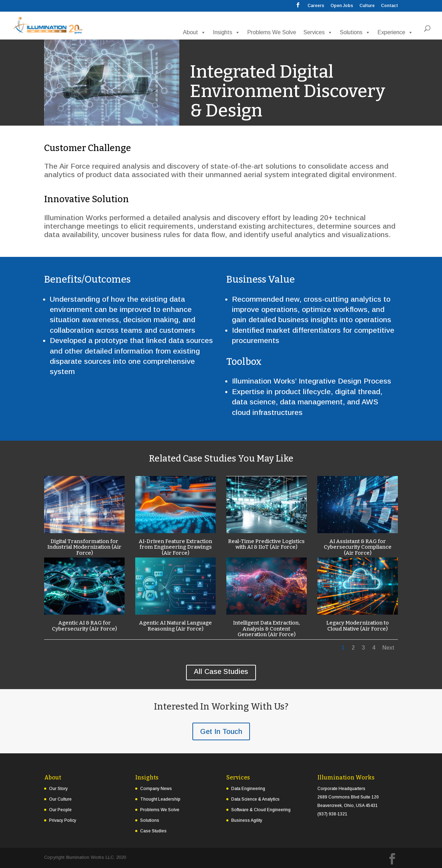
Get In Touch (221, 731)
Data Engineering (248, 789)
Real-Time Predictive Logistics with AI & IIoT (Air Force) (266, 544)
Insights (226, 32)
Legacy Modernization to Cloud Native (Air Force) (357, 626)
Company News (156, 789)
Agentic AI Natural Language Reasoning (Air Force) (175, 626)
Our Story (58, 789)
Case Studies (153, 831)
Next (388, 648)
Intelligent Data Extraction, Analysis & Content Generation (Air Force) (266, 629)
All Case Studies (221, 671)
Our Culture (60, 799)
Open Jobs (342, 6)
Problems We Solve (272, 32)
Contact (389, 6)
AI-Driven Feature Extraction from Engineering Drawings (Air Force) (175, 547)
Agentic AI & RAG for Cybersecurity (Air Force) (84, 626)
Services (318, 32)
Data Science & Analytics (255, 799)
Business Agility (247, 820)
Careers (316, 6)
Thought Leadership (160, 799)
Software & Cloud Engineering (261, 810)
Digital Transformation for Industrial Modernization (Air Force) (84, 547)
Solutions (355, 32)
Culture (367, 6)
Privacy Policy (63, 820)
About (194, 32)
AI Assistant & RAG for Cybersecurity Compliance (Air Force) (357, 547)
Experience (395, 32)
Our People (60, 810)
